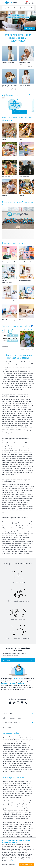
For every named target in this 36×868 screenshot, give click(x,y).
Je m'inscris (7, 660)
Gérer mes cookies (9, 865)
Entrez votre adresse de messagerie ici (14, 654)
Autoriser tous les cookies (26, 865)
